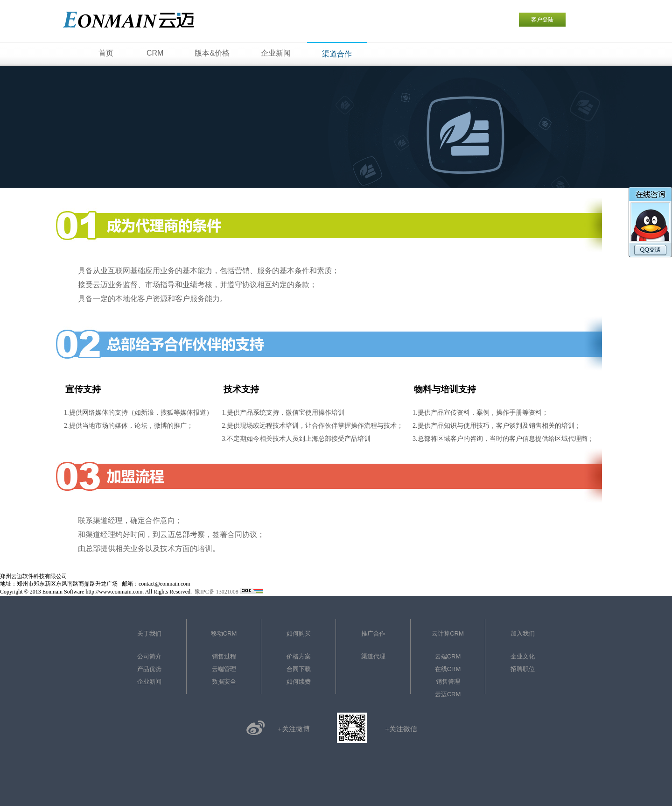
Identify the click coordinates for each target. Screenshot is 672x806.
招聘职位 (523, 669)
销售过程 (224, 656)
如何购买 (299, 633)
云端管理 (224, 669)
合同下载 (299, 669)
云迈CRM (448, 694)
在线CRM (448, 669)
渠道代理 (373, 656)
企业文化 (523, 656)
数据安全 (224, 682)
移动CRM (224, 633)
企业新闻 (149, 682)
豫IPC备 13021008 (217, 592)
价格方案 (299, 656)
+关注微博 (294, 729)
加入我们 (523, 633)
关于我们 (149, 633)
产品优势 (149, 669)
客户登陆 (542, 20)
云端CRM (448, 656)
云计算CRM (448, 633)
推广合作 (373, 633)
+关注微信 (401, 729)
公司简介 (149, 656)
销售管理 (448, 682)
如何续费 (299, 682)
